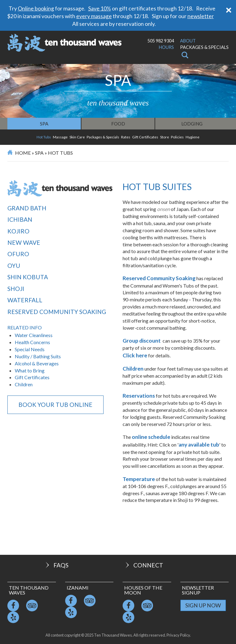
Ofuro (18, 254)
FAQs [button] (56, 565)
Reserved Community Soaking (57, 312)
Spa (44, 124)
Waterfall (25, 300)
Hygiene (193, 137)
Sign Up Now (203, 605)
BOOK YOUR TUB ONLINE (55, 405)
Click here (135, 355)
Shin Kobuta (28, 277)
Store (165, 137)
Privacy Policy (178, 635)
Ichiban (20, 219)
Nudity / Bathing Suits (38, 356)
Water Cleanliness (34, 335)
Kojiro (18, 231)
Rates (126, 137)
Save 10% (100, 8)
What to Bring (30, 370)
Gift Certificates (145, 137)
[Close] (229, 9)
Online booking (36, 8)
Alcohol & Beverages (37, 363)
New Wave (24, 242)
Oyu (14, 266)
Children (24, 384)
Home (23, 153)
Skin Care (77, 137)
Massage (60, 137)
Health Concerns (32, 342)
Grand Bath (27, 208)
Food (118, 124)
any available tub (199, 445)
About (188, 41)
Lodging (192, 124)
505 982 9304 (161, 41)
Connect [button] (144, 565)
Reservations (139, 396)
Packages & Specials (204, 47)
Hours (166, 47)
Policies (177, 137)
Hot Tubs (44, 137)
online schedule (151, 437)
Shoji (16, 289)
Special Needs (30, 349)
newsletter (201, 16)
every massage (94, 16)
